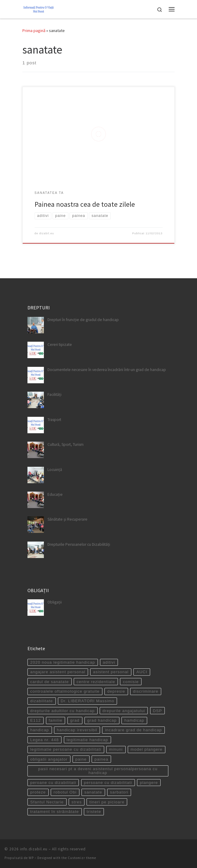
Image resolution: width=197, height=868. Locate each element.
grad (75, 720)
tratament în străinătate (54, 812)
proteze (38, 792)
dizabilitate (41, 701)
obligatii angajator (49, 759)
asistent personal (111, 672)
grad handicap (102, 720)
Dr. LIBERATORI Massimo (87, 701)
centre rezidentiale (96, 682)
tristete (94, 812)
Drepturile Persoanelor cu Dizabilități (79, 544)
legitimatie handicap (87, 740)
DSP (157, 711)
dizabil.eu (47, 233)
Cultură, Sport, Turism (66, 444)
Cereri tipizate (60, 345)
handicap (40, 730)
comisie (131, 682)
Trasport (54, 420)
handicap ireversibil (77, 730)
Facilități (54, 395)
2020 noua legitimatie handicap (63, 662)
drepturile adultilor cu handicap (62, 711)
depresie (116, 691)
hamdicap (134, 720)
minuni (116, 749)
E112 (36, 720)
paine (81, 759)
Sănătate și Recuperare (67, 519)
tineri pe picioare (107, 802)
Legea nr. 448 (44, 740)
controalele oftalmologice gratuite (65, 691)
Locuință (55, 470)
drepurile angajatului (124, 711)
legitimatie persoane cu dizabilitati (66, 749)
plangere (149, 783)
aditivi (109, 662)
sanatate (93, 792)
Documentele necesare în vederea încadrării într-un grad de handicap (107, 370)
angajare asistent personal (58, 672)
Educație (55, 494)
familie (56, 720)
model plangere (146, 749)
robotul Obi (65, 792)
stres (76, 802)
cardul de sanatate (49, 682)
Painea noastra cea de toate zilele (85, 204)
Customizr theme (82, 858)
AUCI (142, 672)
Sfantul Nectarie (47, 802)
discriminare (146, 691)
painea (101, 759)
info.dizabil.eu (34, 849)
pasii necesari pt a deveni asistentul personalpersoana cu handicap (98, 771)
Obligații (55, 602)
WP (31, 858)
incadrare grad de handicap (133, 730)
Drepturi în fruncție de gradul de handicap (83, 320)
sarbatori (119, 792)
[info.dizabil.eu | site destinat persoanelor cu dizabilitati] (39, 8)
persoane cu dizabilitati (108, 783)
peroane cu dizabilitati (53, 783)
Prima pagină (34, 31)
